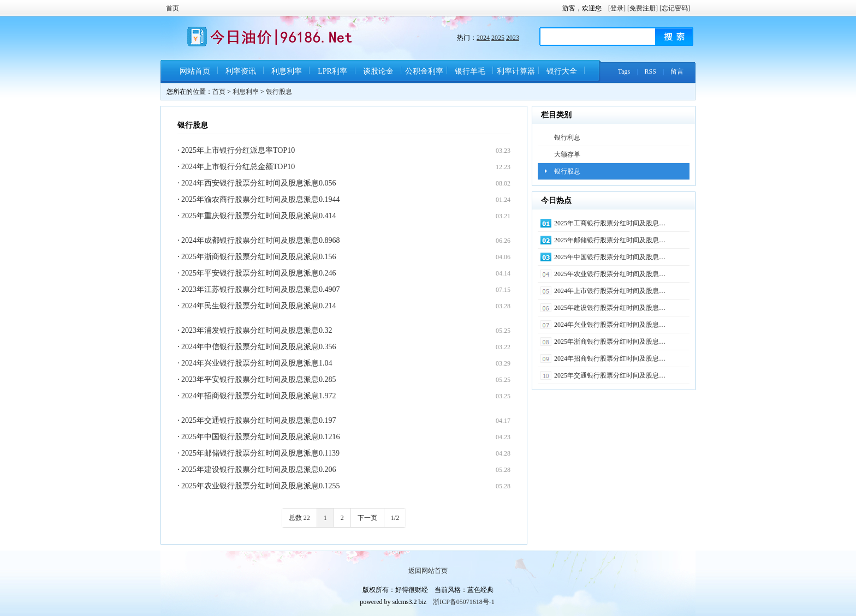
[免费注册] (643, 8)
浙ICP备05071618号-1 (464, 602)
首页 (173, 8)
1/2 (395, 518)
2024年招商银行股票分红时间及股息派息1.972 (259, 396)
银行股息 (279, 92)
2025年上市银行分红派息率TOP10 (238, 150)
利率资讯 (241, 71)
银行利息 (567, 137)
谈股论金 (378, 71)
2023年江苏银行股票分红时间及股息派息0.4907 (261, 289)
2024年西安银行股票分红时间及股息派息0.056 (259, 183)
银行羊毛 (470, 71)
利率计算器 (516, 71)
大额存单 (567, 154)
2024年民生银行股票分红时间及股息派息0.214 (259, 306)
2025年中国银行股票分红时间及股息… (610, 257)
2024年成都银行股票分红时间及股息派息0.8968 (261, 240)
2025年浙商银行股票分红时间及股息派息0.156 (259, 257)
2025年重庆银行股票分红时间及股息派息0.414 (259, 216)
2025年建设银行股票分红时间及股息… (610, 308)
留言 (677, 71)
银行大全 (562, 71)
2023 (513, 38)
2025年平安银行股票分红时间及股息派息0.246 (259, 273)
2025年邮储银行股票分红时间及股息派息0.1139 (260, 453)
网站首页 (195, 71)
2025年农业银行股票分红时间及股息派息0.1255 (261, 486)
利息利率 (287, 71)
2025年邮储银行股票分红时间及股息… (610, 240)
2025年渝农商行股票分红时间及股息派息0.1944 (261, 199)
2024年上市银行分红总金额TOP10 (238, 167)
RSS (650, 71)
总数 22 (299, 518)
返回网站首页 (428, 571)
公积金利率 (424, 71)
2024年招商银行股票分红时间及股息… (610, 358)
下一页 (367, 518)
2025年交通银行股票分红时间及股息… (610, 375)
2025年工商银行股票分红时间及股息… (610, 223)
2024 (483, 38)
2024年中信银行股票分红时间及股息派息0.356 (259, 347)
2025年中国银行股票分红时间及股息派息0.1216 (261, 437)
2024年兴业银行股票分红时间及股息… (610, 325)
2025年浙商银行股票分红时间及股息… (610, 342)
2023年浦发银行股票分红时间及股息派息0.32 (257, 330)
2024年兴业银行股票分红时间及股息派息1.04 (257, 363)
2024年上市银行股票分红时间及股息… (610, 291)
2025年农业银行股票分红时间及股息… (610, 274)
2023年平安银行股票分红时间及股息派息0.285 (259, 379)
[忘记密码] (675, 8)
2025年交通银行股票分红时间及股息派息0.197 (259, 420)
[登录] (617, 8)
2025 (498, 38)
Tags (624, 71)
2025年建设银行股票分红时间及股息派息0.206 (259, 470)
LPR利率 (332, 71)
